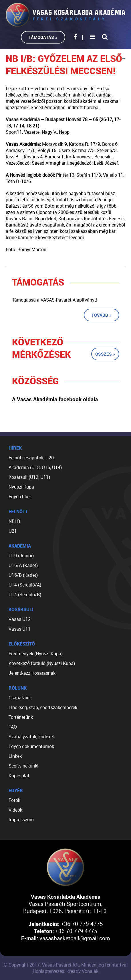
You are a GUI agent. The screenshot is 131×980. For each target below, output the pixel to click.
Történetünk (21, 717)
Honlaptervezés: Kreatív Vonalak (65, 971)
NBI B (14, 521)
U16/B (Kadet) (23, 575)
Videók (15, 810)
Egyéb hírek (20, 497)
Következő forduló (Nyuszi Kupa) (42, 663)
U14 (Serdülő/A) (25, 585)
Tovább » (102, 315)
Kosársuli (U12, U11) (29, 477)
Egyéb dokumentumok (31, 746)
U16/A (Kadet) (23, 565)
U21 (13, 531)
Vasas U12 (20, 619)
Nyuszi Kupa (21, 487)
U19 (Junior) (21, 556)
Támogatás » (43, 37)
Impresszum (21, 820)
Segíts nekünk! (23, 766)
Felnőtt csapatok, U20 (31, 458)
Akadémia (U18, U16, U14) (35, 467)
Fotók (14, 800)
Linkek (15, 756)
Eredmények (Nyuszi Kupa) (36, 654)
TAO (13, 727)
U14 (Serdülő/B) (25, 595)
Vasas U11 (20, 629)
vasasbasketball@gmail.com (75, 938)
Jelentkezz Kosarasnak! (33, 673)
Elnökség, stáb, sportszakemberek (43, 707)
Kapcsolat (19, 776)
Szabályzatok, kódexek (32, 737)
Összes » (105, 354)
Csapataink (20, 698)
